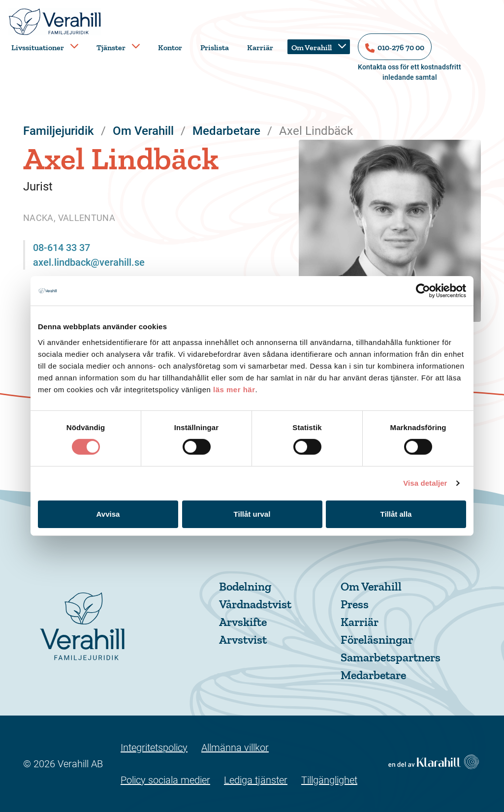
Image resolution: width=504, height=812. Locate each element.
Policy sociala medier (165, 780)
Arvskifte (243, 622)
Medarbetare (373, 675)
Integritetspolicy (154, 748)
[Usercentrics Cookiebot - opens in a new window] (423, 291)
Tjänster (111, 47)
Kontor (170, 47)
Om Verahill (312, 47)
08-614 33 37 (62, 248)
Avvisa (108, 514)
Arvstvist (243, 640)
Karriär (260, 47)
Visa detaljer (425, 483)
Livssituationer (38, 47)
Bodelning (245, 586)
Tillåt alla (396, 514)
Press (355, 604)
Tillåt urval (252, 514)
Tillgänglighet (329, 780)
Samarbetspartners (391, 657)
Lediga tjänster (256, 780)
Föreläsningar (377, 640)
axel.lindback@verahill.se (89, 262)
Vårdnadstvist (255, 604)
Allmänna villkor (235, 748)
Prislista (215, 47)
